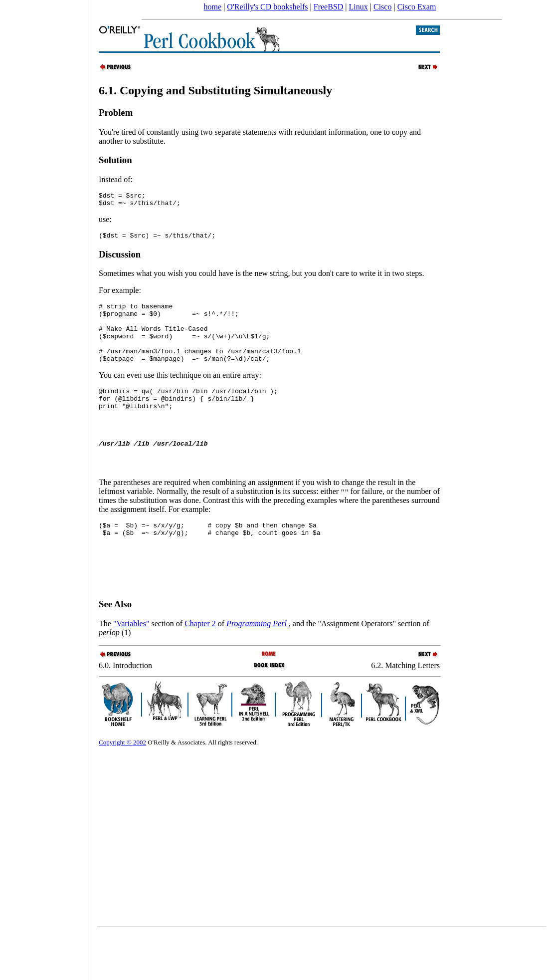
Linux (359, 7)
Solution (115, 160)
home (213, 7)
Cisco (382, 7)
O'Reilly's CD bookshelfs (267, 7)
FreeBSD (329, 7)
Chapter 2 (200, 670)
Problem (116, 113)
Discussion (120, 259)
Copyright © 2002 (122, 789)
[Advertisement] (45, 487)
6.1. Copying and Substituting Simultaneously (215, 90)
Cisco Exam (417, 7)
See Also (115, 650)
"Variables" (131, 670)
